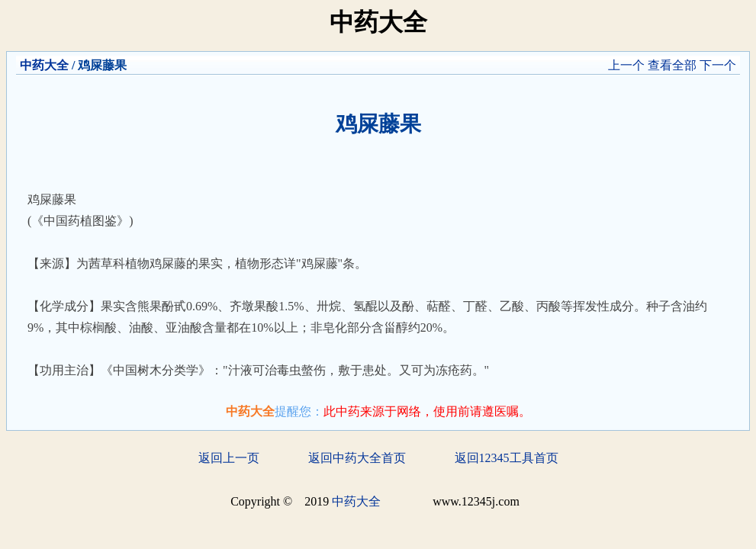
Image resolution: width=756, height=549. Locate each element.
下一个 (718, 65)
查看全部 (672, 65)
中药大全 (44, 65)
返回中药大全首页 (357, 458)
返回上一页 (229, 458)
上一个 (626, 65)
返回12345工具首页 (507, 458)
